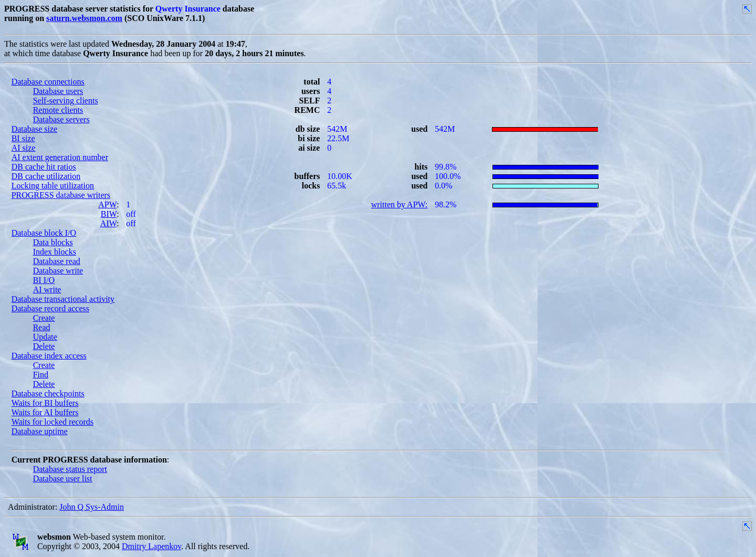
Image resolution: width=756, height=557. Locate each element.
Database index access (49, 356)
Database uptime (40, 431)
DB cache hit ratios (44, 167)
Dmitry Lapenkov (151, 546)
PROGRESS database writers (61, 195)
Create (44, 318)
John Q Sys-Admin (92, 507)
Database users (58, 91)
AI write (47, 290)
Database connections (48, 82)
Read (42, 327)
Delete (44, 346)
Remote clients (58, 110)
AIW (108, 223)
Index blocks (55, 252)
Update (45, 337)
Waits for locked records (52, 422)
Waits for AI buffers (45, 412)
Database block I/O (44, 233)
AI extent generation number (60, 157)
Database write (58, 271)
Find (41, 375)
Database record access (50, 308)
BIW (109, 214)
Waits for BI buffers (45, 403)
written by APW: (400, 204)
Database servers (61, 119)
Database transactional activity (63, 299)
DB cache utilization (46, 176)
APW (107, 204)
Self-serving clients (66, 101)
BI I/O (44, 280)
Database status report (70, 469)
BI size (23, 138)
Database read (57, 261)
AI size (24, 148)
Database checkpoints (48, 393)
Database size (35, 129)
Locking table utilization (53, 186)
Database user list (63, 479)
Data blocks (53, 242)
